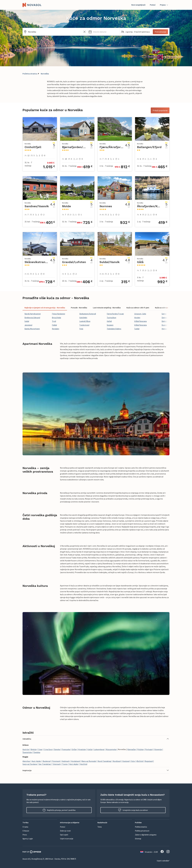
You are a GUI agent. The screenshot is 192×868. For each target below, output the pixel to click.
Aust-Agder (36, 761)
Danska (57, 749)
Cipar (40, 749)
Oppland (126, 761)
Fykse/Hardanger (59, 314)
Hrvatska (82, 749)
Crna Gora (48, 749)
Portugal (149, 749)
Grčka (74, 749)
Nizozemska (111, 749)
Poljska (140, 749)
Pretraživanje (160, 32)
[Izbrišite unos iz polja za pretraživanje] (84, 32)
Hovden (137, 318)
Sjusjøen (110, 325)
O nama (25, 827)
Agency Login (28, 839)
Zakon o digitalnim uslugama (146, 835)
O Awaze (26, 831)
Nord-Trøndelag (104, 761)
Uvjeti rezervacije (67, 839)
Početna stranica (30, 74)
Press (25, 835)
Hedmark (66, 761)
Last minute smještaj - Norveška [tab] (107, 308)
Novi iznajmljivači (138, 5)
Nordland (117, 761)
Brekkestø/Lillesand (32, 318)
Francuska (66, 749)
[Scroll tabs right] (167, 308)
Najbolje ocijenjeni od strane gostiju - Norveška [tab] (45, 308)
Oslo (133, 761)
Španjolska (27, 752)
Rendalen (56, 329)
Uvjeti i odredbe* (163, 861)
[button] (103, 32)
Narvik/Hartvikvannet (33, 314)
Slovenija (158, 749)
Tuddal (137, 329)
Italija (90, 749)
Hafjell (109, 321)
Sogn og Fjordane (30, 764)
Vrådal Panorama (140, 321)
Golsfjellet (83, 318)
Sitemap (138, 839)
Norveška (45, 74)
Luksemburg (99, 749)
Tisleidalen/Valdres (114, 329)
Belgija (34, 749)
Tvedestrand (84, 325)
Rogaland (149, 761)
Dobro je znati (65, 831)
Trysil (54, 321)
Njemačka (132, 749)
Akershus (26, 761)
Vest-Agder (74, 764)
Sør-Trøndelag (45, 764)
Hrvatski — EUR (149, 852)
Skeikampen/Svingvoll (88, 314)
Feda (81, 329)
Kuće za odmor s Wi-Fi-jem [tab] (138, 308)
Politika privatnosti (142, 831)
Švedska (37, 752)
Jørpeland (28, 325)
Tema (100, 827)
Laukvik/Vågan (85, 321)
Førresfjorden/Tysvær (115, 314)
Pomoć (153, 5)
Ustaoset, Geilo (140, 314)
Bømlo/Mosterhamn (32, 329)
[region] (96, 321)
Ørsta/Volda (56, 318)
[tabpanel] (96, 321)
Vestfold (84, 764)
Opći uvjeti (64, 835)
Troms (65, 764)
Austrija (26, 749)
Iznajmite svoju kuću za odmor (133, 810)
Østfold (140, 761)
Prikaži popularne (160, 110)
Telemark (56, 764)
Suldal (27, 321)
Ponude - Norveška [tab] (79, 308)
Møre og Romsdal (89, 761)
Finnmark (56, 761)
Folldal (54, 325)
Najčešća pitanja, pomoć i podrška (59, 810)
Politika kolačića (141, 827)
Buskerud (47, 761)
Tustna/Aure (111, 318)
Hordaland (75, 761)
